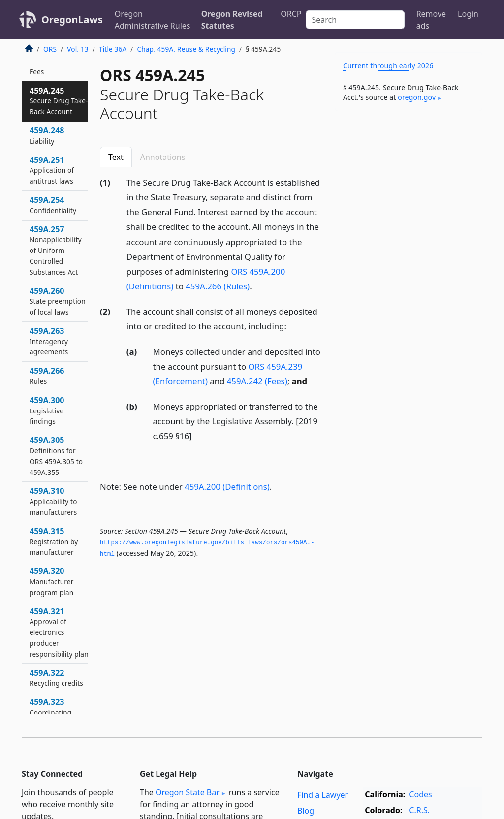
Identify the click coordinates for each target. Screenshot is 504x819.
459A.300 (47, 410)
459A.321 (59, 632)
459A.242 (47, 66)
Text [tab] (116, 157)
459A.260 (58, 301)
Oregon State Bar (188, 792)
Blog (306, 811)
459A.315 (54, 541)
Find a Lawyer (323, 795)
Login (468, 14)
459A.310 (53, 501)
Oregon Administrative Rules (153, 20)
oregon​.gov (417, 97)
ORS (50, 49)
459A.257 (56, 250)
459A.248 (47, 135)
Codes (420, 794)
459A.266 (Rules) (218, 286)
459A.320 (51, 581)
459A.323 (50, 712)
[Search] (355, 20)
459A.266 (47, 376)
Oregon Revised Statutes (232, 20)
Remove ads (431, 20)
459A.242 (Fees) (257, 381)
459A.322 (56, 678)
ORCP (291, 14)
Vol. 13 (78, 49)
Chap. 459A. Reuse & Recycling (187, 49)
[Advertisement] (409, 187)
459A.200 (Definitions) (227, 487)
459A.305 (56, 456)
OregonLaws (72, 19)
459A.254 (53, 205)
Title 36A (113, 49)
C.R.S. (419, 810)
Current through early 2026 (388, 66)
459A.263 (49, 341)
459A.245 (59, 101)
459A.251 (52, 170)
